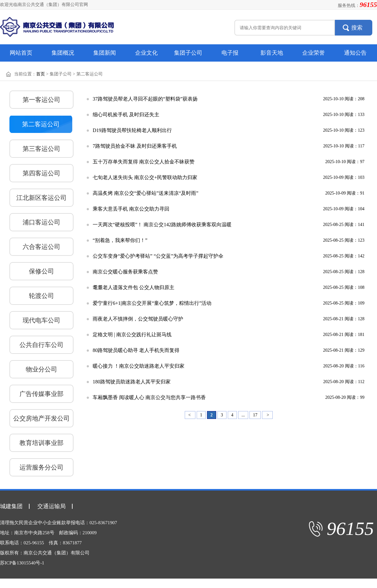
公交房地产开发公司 (41, 418)
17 (255, 415)
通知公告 (355, 53)
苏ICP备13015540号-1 (22, 563)
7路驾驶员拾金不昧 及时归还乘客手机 (135, 146)
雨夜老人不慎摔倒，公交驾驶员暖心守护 (138, 319)
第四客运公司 (41, 173)
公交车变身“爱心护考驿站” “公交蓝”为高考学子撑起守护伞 (158, 256)
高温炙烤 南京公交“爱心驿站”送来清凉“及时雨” (145, 193)
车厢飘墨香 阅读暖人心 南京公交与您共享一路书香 (149, 397)
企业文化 (146, 53)
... (243, 415)
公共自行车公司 (41, 345)
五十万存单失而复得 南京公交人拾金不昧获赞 (144, 162)
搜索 (357, 28)
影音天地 (272, 53)
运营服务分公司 (41, 467)
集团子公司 (188, 53)
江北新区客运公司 (41, 198)
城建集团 (11, 506)
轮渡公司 (41, 296)
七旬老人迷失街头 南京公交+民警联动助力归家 (145, 177)
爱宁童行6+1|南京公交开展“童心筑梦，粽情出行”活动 (152, 303)
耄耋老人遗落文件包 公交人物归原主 (134, 287)
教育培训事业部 (41, 443)
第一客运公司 (41, 100)
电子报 (230, 53)
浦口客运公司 (41, 222)
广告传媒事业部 (41, 394)
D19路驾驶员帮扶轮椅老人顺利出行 (132, 130)
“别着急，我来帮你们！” (120, 240)
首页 (41, 74)
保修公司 (41, 271)
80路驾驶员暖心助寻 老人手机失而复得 (136, 350)
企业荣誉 (314, 53)
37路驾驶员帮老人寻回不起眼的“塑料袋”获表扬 (145, 99)
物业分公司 (41, 369)
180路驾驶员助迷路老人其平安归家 (132, 382)
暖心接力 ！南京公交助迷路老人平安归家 (139, 366)
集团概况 (63, 53)
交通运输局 (52, 506)
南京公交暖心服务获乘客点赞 (125, 272)
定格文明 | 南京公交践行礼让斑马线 (132, 335)
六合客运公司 (41, 247)
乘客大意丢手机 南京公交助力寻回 (131, 209)
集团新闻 (105, 53)
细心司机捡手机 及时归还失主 (126, 115)
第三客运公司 (41, 149)
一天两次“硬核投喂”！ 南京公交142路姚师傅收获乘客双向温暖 (162, 225)
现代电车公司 (41, 320)
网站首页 (21, 53)
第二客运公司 (41, 124)
